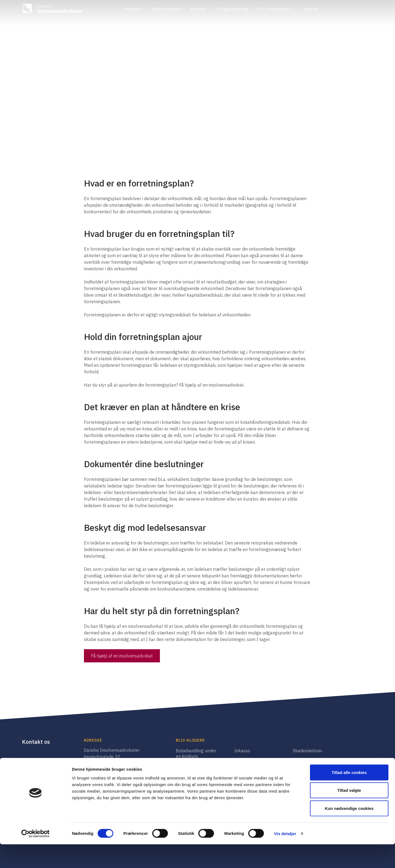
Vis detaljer (285, 857)
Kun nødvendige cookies (349, 832)
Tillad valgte (349, 814)
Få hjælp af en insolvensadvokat (122, 656)
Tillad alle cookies (349, 796)
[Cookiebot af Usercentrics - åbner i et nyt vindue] (36, 857)
